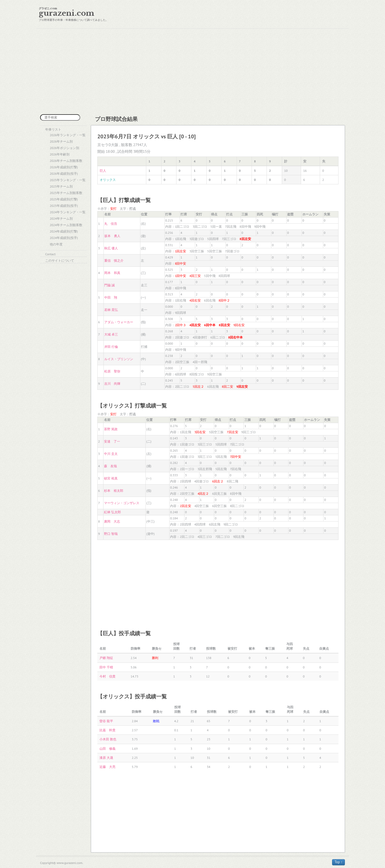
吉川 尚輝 (112, 384)
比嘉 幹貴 (107, 730)
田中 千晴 (106, 667)
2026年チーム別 (61, 141)
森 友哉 (110, 466)
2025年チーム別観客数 (66, 193)
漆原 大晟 (106, 758)
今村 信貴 (107, 676)
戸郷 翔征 (106, 658)
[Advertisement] (192, 71)
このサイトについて (60, 260)
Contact (50, 254)
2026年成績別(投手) (64, 174)
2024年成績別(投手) (64, 238)
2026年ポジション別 (64, 148)
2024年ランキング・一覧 (68, 212)
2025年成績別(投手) (64, 206)
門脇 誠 (109, 285)
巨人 (103, 171)
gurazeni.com (67, 13)
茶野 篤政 (111, 429)
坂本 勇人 (112, 236)
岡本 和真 (112, 273)
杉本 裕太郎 (114, 491)
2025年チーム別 (61, 186)
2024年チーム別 (61, 218)
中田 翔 (111, 297)
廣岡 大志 (112, 521)
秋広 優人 (111, 248)
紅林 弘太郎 (112, 512)
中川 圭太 (111, 454)
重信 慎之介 (114, 260)
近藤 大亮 (107, 767)
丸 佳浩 (111, 224)
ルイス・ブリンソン (119, 359)
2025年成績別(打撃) (64, 199)
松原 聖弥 (112, 371)
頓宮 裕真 (111, 478)
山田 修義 (107, 749)
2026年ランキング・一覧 (68, 135)
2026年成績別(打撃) (64, 167)
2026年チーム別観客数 (66, 161)
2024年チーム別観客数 (66, 225)
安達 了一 (112, 441)
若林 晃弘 (111, 310)
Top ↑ (338, 862)
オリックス (108, 180)
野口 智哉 (111, 534)
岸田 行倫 (111, 347)
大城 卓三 (111, 334)
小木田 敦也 (108, 739)
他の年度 (56, 244)
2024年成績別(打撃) (64, 231)
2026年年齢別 (60, 154)
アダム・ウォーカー (119, 322)
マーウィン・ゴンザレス (122, 503)
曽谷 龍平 (106, 721)
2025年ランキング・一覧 (68, 180)
